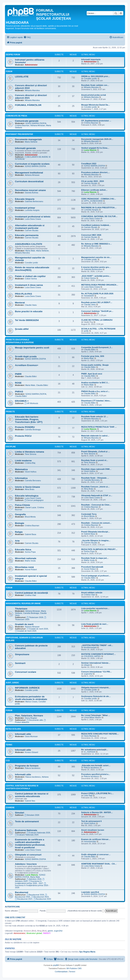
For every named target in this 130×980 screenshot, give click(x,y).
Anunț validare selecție (92, 593)
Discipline (11, 447)
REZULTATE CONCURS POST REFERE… (100, 734)
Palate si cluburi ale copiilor (30, 276)
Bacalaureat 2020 (42, 899)
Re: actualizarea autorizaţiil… (95, 750)
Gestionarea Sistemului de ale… (96, 696)
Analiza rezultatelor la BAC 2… (95, 383)
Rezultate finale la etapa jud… (95, 558)
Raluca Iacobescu (32, 768)
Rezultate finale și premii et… (95, 460)
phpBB (56, 965)
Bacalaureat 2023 (40, 897)
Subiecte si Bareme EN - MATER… (97, 812)
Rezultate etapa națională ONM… (96, 469)
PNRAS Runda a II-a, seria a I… (95, 391)
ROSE (18, 383)
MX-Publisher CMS (74, 968)
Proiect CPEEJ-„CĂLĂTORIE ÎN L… (97, 793)
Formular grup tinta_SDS (93, 356)
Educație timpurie (25, 199)
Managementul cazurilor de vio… (96, 257)
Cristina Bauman (22, 125)
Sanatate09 (89, 296)
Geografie (20, 514)
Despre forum (13, 55)
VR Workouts (31, 403)
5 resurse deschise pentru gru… (96, 267)
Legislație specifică (90, 892)
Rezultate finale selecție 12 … (95, 416)
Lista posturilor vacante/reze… (95, 608)
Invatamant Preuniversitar (19, 134)
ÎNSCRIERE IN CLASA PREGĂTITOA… (99, 208)
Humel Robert (31, 569)
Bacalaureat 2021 (24, 899)
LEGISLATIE (22, 77)
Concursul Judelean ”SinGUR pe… (97, 311)
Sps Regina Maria (87, 952)
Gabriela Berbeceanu (34, 201)
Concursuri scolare (26, 672)
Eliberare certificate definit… (94, 190)
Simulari (20, 813)
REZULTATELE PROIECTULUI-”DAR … (99, 427)
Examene (10, 808)
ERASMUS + (22, 401)
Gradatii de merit (24, 624)
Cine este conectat (15, 917)
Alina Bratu (30, 489)
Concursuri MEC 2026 (91, 235)
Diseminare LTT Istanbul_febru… (96, 401)
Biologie (20, 523)
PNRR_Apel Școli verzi (92, 374)
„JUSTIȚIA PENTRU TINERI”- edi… (97, 645)
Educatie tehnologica (27, 496)
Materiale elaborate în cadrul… (95, 436)
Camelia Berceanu (33, 481)
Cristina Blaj (30, 463)
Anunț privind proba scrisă (94, 95)
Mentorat (20, 303)
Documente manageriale (28, 139)
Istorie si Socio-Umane (27, 487)
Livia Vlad (88, 796)
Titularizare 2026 (35, 617)
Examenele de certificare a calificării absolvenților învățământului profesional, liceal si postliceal (30, 844)
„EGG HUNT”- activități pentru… (96, 276)
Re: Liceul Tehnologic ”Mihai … (96, 715)
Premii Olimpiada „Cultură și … (96, 451)
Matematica (21, 469)
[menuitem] (27, 37)
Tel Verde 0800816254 (27, 320)
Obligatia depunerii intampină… (96, 688)
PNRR (18, 374)
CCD (8, 761)
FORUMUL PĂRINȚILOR (28, 105)
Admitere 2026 (34, 879)
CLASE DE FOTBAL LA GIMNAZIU (97, 320)
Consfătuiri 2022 (89, 164)
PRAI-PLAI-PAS (23, 294)
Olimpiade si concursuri (28, 855)
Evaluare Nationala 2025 (27, 835)
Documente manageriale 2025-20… (97, 139)
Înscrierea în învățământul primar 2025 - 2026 (32, 885)
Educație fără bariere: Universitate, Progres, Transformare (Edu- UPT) (29, 419)
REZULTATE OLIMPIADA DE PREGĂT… (99, 549)
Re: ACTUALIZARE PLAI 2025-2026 (97, 294)
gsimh (50, 931)
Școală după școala (26, 356)
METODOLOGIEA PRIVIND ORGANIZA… (100, 285)
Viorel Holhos (31, 472)
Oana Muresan (31, 736)
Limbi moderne (23, 461)
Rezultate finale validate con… (95, 85)
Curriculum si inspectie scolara (32, 164)
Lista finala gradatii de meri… (95, 624)
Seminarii (20, 663)
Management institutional (29, 173)
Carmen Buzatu (91, 183)
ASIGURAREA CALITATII (29, 244)
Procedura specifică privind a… (96, 774)
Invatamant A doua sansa (29, 285)
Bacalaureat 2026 (35, 895)
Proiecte (10, 412)
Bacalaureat (22, 892)
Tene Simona (30, 454)
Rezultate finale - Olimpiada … (95, 478)
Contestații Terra (89, 514)
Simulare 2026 (32, 815)
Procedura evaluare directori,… (96, 172)
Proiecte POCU (23, 436)
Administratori (19, 933)
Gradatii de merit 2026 (37, 629)
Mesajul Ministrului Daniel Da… (96, 105)
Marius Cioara (31, 702)
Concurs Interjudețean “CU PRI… (97, 672)
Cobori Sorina (31, 279)
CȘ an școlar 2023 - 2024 (92, 181)
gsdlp (86, 331)
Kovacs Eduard (31, 752)
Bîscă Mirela (30, 517)
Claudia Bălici (90, 349)
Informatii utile (23, 734)
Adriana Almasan (38, 125)
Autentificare (12, 907)
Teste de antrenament (27, 821)
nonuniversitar (90, 841)
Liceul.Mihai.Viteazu (92, 717)
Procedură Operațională (92, 567)
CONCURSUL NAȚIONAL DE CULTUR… (99, 216)
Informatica (21, 478)
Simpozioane (22, 654)
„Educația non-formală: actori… (96, 765)
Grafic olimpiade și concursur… (96, 854)
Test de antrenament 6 (91, 821)
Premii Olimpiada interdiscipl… (96, 532)
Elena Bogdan (31, 718)
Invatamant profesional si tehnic (33, 217)
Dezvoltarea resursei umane (30, 190)
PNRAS (19, 392)
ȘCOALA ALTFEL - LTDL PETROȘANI (98, 329)
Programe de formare (27, 766)
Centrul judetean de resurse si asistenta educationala (32, 795)
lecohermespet (90, 647)
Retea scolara (13, 729)
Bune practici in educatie (29, 311)
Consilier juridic (90, 78)
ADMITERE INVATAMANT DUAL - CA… (99, 864)
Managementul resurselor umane (23, 604)
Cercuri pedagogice (34, 500)
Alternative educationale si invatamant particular (30, 227)
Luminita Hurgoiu (32, 210)
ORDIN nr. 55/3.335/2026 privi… (96, 76)
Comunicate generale (27, 121)
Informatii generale (25, 148)
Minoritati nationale (26, 558)
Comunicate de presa (16, 116)
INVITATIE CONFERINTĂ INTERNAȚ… (98, 654)
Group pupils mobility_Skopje (95, 365)
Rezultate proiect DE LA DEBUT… (97, 302)
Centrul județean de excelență (31, 593)
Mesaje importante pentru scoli (32, 348)
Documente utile (35, 720)
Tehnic (9, 745)
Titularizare (21, 609)
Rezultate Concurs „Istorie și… (95, 487)
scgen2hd (88, 674)
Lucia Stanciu (90, 150)
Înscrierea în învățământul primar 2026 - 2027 (29, 882)
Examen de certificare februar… (96, 839)
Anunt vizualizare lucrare (93, 830)
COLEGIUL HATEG (92, 656)
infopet (87, 665)
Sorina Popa (30, 552)
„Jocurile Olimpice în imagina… (96, 540)
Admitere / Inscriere (26, 864)
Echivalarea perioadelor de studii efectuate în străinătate (31, 698)
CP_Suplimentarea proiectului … (96, 121)
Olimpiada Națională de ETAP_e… (97, 495)
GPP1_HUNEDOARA (93, 201)
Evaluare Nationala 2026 (38, 833)
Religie (19, 532)
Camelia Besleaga (33, 429)
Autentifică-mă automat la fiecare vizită (86, 911)
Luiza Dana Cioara (33, 219)
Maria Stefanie (31, 142)
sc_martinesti (90, 752)
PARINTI (47, 933)
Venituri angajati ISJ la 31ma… (95, 148)
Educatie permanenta (27, 235)
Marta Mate (30, 251)
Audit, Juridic (12, 683)
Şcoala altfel (22, 329)
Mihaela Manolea (32, 90)
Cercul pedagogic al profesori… (96, 576)
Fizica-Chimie (22, 505)
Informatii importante (91, 59)
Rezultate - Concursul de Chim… (96, 505)
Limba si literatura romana (30, 452)
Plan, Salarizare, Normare (29, 716)
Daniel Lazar (31, 507)
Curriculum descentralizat (29, 181)
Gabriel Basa (30, 534)
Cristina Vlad (30, 595)
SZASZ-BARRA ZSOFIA (36, 123)
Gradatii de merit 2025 (26, 631)
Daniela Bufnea (31, 193)
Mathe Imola (30, 561)
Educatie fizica (23, 550)
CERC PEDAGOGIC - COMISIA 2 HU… (99, 199)
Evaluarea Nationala (26, 830)
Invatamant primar (25, 208)
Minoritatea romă (24, 567)
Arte (17, 541)
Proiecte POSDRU (25, 427)
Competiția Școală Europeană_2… (97, 347)
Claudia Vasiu (31, 305)
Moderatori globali (34, 933)
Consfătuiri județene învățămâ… (96, 225)
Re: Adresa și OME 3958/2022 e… (96, 244)
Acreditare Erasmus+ (27, 365)
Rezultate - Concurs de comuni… (96, 523)
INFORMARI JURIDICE (27, 688)
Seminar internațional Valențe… (96, 663)
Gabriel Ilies (30, 801)
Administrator (31, 65)
